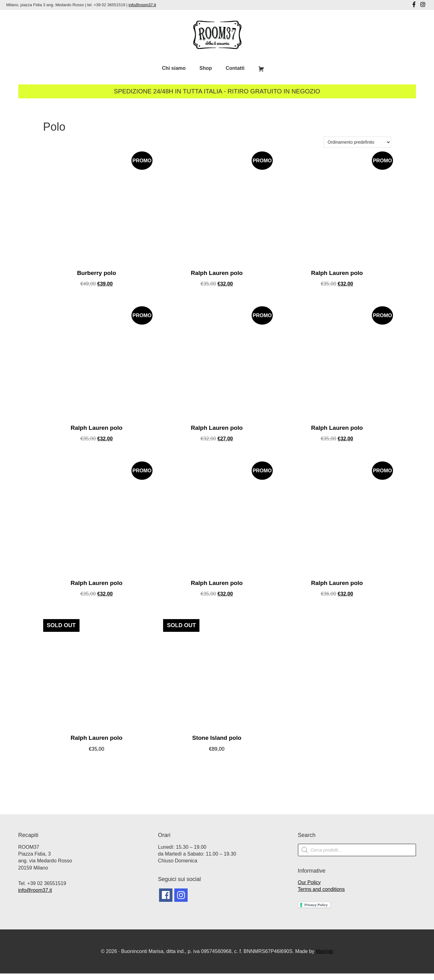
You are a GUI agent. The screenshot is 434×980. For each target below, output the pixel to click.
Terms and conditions (321, 895)
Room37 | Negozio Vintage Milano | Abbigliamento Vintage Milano (217, 35)
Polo (54, 127)
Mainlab (324, 958)
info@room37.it (142, 5)
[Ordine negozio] (357, 142)
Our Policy (309, 889)
